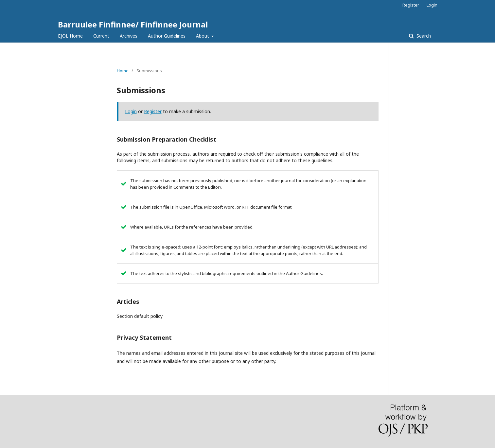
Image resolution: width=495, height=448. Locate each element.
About (203, 36)
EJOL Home (70, 36)
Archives (129, 36)
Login (432, 5)
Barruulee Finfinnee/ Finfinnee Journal (133, 24)
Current (101, 36)
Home (123, 71)
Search (423, 36)
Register (411, 5)
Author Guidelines (167, 36)
